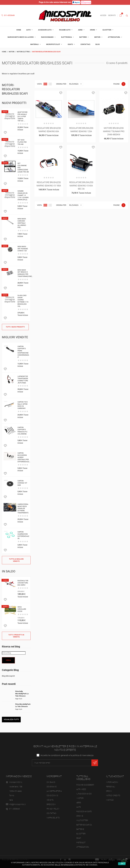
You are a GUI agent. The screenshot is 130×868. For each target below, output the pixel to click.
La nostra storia (54, 791)
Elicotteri (107, 30)
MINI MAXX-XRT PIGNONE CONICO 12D (23, 249)
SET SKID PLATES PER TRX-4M (22, 142)
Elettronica (67, 37)
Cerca (8, 660)
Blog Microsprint (8, 676)
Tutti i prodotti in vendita (16, 636)
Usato (70, 44)
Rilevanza (76, 84)
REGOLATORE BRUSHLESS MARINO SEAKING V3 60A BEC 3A (81, 186)
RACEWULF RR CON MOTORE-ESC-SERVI (23, 583)
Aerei (80, 30)
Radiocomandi (48, 37)
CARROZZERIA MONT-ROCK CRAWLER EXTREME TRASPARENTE (23, 509)
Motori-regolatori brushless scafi (15, 89)
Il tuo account (115, 776)
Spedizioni (51, 804)
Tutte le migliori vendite (16, 560)
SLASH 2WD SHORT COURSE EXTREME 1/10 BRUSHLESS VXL (23, 301)
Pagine (116, 84)
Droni (93, 30)
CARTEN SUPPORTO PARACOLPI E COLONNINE (22, 431)
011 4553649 (8, 15)
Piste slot (81, 843)
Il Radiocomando (84, 794)
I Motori (80, 798)
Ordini (109, 791)
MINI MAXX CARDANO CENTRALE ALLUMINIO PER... (22, 223)
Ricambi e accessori (85, 785)
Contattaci (85, 44)
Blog (98, 44)
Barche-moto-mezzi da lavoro (21, 37)
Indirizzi (110, 800)
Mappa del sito (53, 818)
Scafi (79, 838)
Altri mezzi (81, 789)
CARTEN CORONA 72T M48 (22, 483)
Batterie (83, 37)
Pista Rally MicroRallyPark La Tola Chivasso (22, 694)
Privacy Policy (53, 809)
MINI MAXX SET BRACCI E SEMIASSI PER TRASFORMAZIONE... (25, 273)
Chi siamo (51, 782)
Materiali (35, 44)
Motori (98, 37)
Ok (122, 864)
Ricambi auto (65, 30)
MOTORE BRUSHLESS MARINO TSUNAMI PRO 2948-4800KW (114, 131)
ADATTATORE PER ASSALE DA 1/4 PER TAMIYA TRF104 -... (22, 116)
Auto (29, 30)
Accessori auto (45, 30)
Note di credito (113, 795)
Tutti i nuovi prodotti (15, 327)
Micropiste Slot (53, 44)
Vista (39, 84)
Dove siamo (52, 787)
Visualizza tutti (11, 719)
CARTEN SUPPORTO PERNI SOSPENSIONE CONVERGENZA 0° (23, 352)
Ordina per (61, 84)
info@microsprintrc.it (17, 804)
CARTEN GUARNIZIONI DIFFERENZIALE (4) (23, 535)
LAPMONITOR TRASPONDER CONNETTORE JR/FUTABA (23, 380)
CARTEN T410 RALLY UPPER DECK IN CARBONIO (23, 405)
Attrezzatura (114, 37)
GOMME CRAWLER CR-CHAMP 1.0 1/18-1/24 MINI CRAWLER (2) (23, 195)
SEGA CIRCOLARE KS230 (22, 609)
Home (19, 30)
